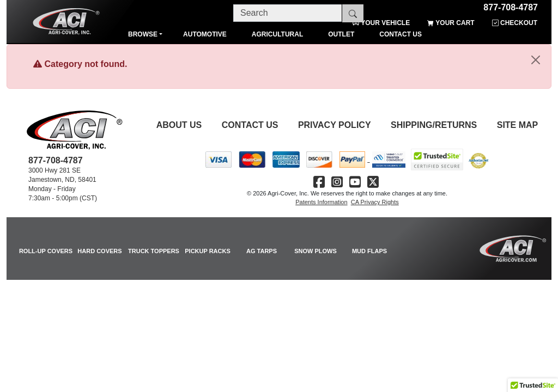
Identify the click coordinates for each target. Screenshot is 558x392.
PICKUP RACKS (208, 251)
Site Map (518, 125)
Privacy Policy (335, 125)
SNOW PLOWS (316, 251)
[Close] (536, 60)
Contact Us (250, 125)
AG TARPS (262, 251)
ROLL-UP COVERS (46, 251)
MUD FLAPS (369, 251)
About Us (179, 125)
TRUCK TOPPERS (154, 251)
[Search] (288, 13)
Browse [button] (143, 34)
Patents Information (321, 202)
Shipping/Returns (434, 125)
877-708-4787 (511, 6)
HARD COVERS (99, 251)
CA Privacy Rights (375, 202)
